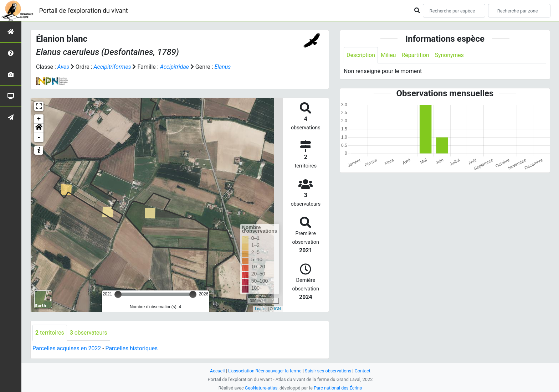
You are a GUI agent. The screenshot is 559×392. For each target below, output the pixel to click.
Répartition (416, 55)
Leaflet (261, 309)
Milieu (389, 55)
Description (361, 55)
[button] (39, 128)
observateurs (89, 333)
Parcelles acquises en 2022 (67, 349)
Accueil (217, 371)
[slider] (118, 294)
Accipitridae (175, 67)
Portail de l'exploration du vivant (84, 11)
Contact (363, 371)
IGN (277, 309)
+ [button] (39, 119)
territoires (50, 333)
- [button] (39, 138)
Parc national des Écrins (338, 388)
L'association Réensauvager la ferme (265, 371)
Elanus (224, 67)
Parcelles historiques (133, 349)
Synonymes (450, 55)
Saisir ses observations (329, 371)
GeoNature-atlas (261, 388)
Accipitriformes (113, 67)
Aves (63, 67)
